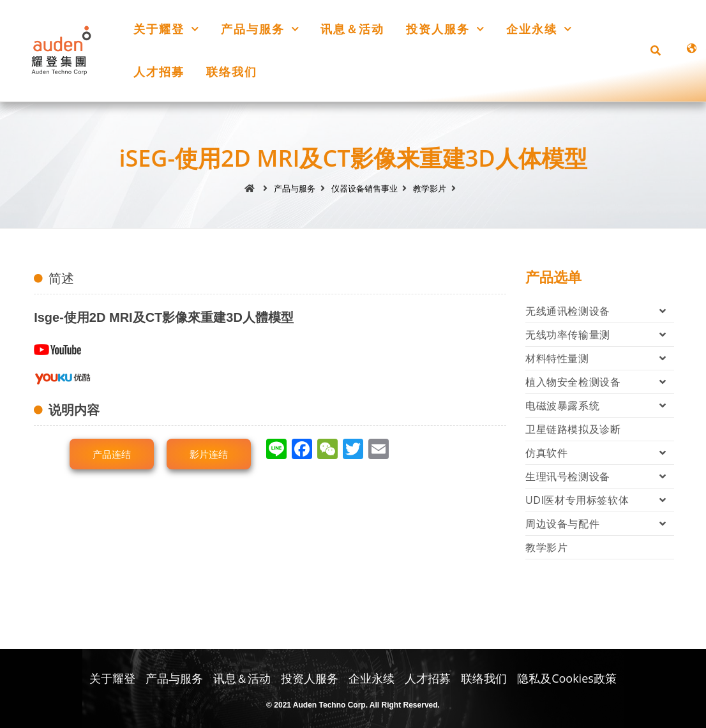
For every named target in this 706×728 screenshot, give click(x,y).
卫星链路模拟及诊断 (573, 429)
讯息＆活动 (352, 29)
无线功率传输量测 (600, 335)
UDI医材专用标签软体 (600, 500)
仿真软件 (600, 453)
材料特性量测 (600, 358)
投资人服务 (445, 29)
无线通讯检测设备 (600, 311)
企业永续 (539, 29)
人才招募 (159, 72)
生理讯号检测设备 (600, 476)
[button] (656, 50)
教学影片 (546, 547)
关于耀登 (166, 29)
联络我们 (232, 72)
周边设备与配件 (600, 524)
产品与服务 (260, 29)
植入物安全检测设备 (600, 382)
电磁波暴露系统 (600, 406)
